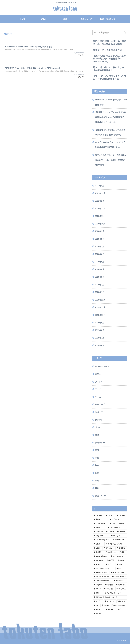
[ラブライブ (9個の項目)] (118, 519)
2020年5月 (100, 262)
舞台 (97, 465)
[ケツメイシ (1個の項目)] (109, 589)
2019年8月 (100, 330)
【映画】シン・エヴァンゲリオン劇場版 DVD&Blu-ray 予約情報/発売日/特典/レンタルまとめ (110, 117)
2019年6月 (100, 345)
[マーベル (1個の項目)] (98, 601)
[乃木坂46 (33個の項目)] (98, 515)
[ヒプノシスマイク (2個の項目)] (119, 573)
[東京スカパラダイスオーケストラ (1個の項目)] (110, 597)
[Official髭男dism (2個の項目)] (101, 556)
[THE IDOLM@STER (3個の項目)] (102, 540)
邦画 (97, 481)
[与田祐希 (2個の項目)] (110, 585)
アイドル (99, 382)
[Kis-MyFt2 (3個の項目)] (119, 536)
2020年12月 (100, 208)
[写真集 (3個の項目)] (99, 544)
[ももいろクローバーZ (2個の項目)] (102, 577)
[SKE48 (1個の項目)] (106, 605)
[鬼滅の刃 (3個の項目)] (122, 532)
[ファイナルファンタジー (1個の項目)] (115, 593)
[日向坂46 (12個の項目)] (121, 515)
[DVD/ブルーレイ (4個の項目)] (117, 528)
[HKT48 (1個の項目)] (98, 609)
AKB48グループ (102, 366)
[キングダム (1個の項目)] (121, 589)
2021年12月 (100, 193)
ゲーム (98, 397)
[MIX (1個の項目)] (97, 605)
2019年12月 (100, 300)
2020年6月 (100, 254)
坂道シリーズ (101, 443)
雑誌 (97, 488)
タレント (99, 420)
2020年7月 (100, 246)
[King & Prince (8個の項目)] (100, 524)
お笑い (98, 374)
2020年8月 (100, 239)
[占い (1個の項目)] (122, 609)
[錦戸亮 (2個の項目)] (111, 560)
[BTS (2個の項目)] (121, 569)
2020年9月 (100, 231)
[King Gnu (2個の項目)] (98, 585)
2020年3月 (100, 277)
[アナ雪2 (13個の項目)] (110, 515)
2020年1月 (100, 292)
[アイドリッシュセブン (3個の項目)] (116, 544)
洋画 (97, 458)
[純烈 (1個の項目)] (98, 593)
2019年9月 (100, 323)
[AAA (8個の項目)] (113, 524)
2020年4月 (100, 269)
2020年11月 (100, 216)
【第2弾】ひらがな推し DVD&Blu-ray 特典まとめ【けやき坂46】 (110, 132)
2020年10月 (100, 224)
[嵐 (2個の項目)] (123, 552)
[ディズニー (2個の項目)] (109, 548)
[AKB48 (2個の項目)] (98, 548)
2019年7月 (100, 338)
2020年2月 (100, 285)
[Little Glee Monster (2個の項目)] (102, 581)
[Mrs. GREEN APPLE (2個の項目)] (104, 569)
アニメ (98, 389)
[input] (110, 33)
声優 (97, 450)
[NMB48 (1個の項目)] (111, 609)
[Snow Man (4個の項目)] (99, 532)
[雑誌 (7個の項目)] (123, 524)
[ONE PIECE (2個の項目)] (120, 581)
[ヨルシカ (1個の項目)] (98, 589)
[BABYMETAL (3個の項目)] (120, 540)
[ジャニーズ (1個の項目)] (110, 601)
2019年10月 (100, 315)
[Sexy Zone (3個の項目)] (101, 536)
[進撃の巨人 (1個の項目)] (121, 585)
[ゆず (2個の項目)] (110, 565)
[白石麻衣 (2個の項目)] (122, 548)
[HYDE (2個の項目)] (99, 565)
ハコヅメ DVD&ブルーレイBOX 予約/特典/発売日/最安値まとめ (110, 145)
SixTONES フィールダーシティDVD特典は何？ (111, 102)
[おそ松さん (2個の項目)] (112, 552)
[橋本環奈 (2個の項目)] (99, 552)
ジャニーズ (100, 404)
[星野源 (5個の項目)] (100, 528)
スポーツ (99, 412)
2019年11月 (100, 307)
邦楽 (97, 473)
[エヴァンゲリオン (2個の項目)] (119, 577)
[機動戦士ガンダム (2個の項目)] (101, 573)
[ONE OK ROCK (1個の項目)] (119, 605)
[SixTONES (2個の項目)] (99, 560)
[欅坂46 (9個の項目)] (100, 519)
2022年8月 (100, 186)
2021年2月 (100, 201)
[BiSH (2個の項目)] (122, 565)
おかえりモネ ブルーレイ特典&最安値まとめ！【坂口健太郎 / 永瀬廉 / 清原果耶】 (110, 160)
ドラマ (98, 427)
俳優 (97, 435)
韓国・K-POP (101, 496)
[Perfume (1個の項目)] (122, 601)
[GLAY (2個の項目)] (122, 560)
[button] (125, 33)
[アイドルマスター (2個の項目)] (118, 556)
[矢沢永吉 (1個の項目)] (110, 614)
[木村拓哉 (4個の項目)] (110, 532)
